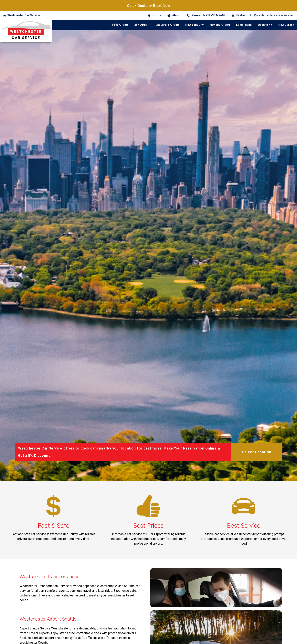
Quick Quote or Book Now (149, 6)
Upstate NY (265, 25)
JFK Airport (142, 25)
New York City (194, 25)
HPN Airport (120, 25)
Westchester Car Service (24, 15)
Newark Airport (220, 25)
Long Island (244, 25)
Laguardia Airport (167, 25)
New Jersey (286, 25)
